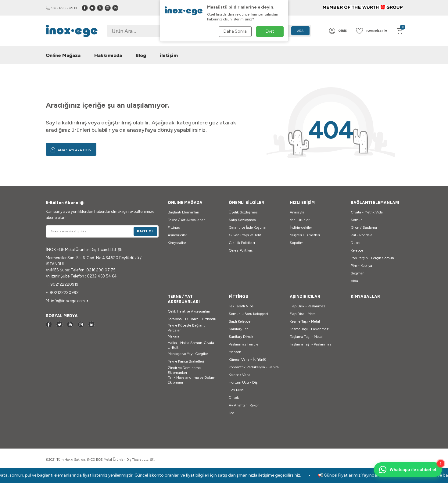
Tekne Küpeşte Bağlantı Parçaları (187, 328)
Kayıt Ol (145, 231)
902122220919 (61, 8)
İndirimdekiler (301, 227)
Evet (270, 31)
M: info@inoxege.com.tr (67, 301)
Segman (358, 273)
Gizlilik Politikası (242, 243)
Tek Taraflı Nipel (242, 306)
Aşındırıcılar (177, 235)
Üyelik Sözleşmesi (244, 212)
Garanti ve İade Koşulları (248, 227)
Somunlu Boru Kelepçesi (248, 314)
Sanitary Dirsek (241, 337)
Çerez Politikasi (241, 250)
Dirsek (234, 398)
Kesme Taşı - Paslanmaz (309, 329)
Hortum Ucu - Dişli (244, 382)
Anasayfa (297, 212)
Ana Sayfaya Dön (71, 149)
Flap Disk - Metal (303, 314)
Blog (141, 55)
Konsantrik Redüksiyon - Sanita (254, 367)
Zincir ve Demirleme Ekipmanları (184, 370)
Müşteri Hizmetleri (305, 235)
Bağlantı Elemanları (183, 212)
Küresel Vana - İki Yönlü (247, 360)
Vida (354, 281)
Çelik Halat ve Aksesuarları (189, 311)
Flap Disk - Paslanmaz (308, 306)
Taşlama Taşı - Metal (306, 337)
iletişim (169, 55)
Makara (174, 336)
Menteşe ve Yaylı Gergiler (188, 354)
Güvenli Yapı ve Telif (245, 235)
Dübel (356, 243)
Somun (357, 220)
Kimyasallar (177, 243)
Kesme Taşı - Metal (305, 321)
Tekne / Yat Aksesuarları (187, 220)
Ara (300, 31)
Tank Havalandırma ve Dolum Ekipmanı (192, 380)
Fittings (174, 227)
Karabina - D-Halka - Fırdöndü (192, 319)
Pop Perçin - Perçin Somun (372, 258)
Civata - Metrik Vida (367, 212)
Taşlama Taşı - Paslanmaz (311, 344)
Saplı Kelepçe (240, 321)
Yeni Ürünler (300, 220)
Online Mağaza (63, 55)
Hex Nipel (237, 390)
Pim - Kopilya (361, 266)
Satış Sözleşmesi (243, 220)
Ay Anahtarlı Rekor (244, 405)
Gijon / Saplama (364, 227)
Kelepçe (357, 250)
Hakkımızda (108, 55)
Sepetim (297, 243)
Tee (231, 413)
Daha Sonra (235, 31)
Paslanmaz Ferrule (244, 344)
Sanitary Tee (239, 329)
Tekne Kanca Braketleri (186, 361)
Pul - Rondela (362, 235)
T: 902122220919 (62, 284)
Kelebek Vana (240, 375)
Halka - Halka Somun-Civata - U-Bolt (192, 345)
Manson (235, 352)
